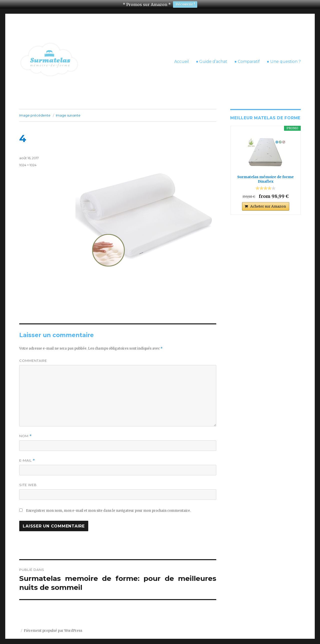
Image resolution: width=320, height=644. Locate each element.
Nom (25, 432)
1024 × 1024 (28, 161)
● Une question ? (284, 58)
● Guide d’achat (212, 58)
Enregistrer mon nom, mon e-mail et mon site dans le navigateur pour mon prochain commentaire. (108, 507)
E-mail (27, 457)
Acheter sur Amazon (268, 202)
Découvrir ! (185, 4)
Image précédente (35, 112)
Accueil (182, 58)
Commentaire (33, 357)
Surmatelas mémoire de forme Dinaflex (265, 175)
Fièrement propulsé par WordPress (53, 627)
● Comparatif (247, 58)
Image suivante (68, 112)
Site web (28, 481)
